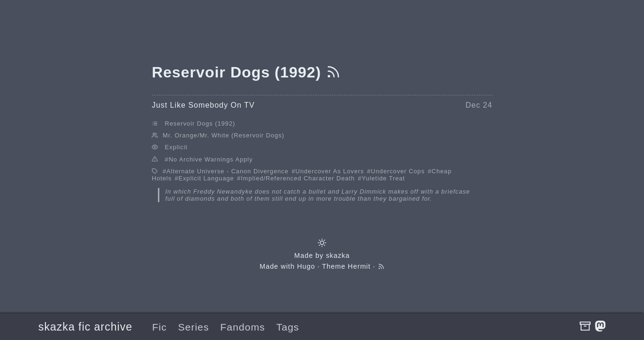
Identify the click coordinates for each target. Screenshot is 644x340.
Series (193, 327)
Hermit (359, 266)
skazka (338, 255)
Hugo (306, 266)
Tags (287, 327)
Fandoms (243, 327)
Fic (160, 327)
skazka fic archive (85, 327)
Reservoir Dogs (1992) (200, 123)
